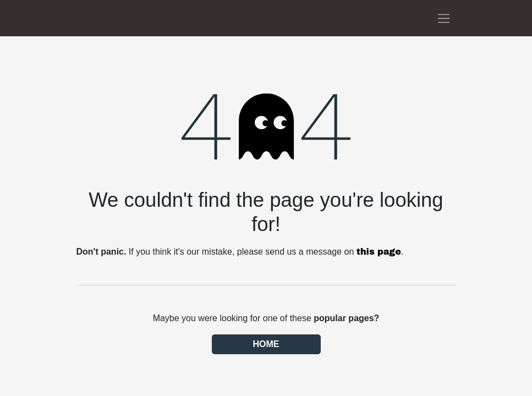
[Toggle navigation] (444, 18)
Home (266, 344)
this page (379, 252)
